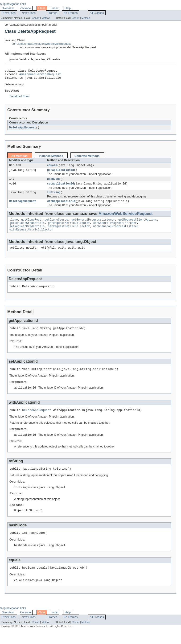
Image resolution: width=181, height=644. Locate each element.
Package (25, 8)
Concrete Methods (87, 158)
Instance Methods (51, 158)
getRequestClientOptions (138, 225)
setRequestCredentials (27, 232)
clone (14, 225)
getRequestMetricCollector (69, 229)
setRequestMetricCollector (69, 232)
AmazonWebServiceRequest (40, 75)
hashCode (54, 182)
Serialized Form (19, 98)
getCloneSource (56, 225)
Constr (36, 18)
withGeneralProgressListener (116, 232)
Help (68, 8)
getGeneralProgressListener (93, 225)
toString (54, 197)
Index (55, 8)
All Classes (97, 13)
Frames (52, 13)
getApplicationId (61, 173)
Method (46, 18)
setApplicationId (61, 187)
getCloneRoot (31, 225)
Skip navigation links (13, 4)
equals (52, 168)
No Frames (70, 13)
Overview (8, 8)
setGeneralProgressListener (115, 229)
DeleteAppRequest (23, 130)
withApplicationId (61, 206)
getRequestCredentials (27, 229)
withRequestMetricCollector (31, 236)
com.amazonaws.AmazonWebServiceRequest (41, 44)
